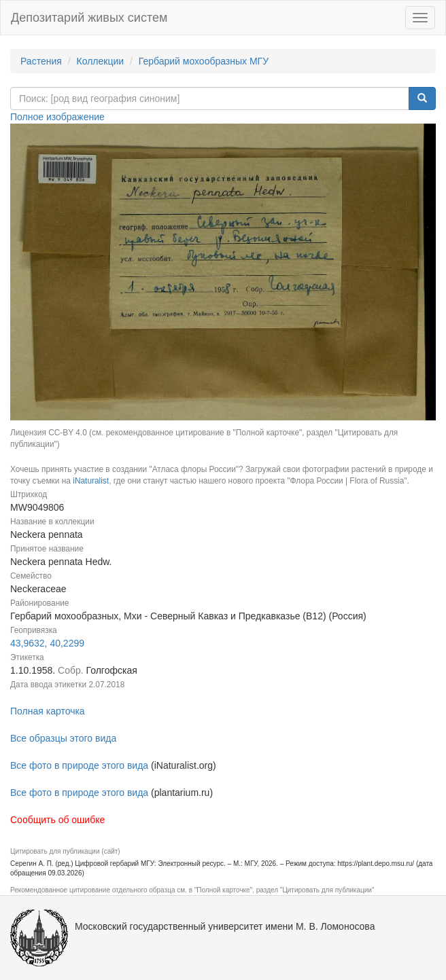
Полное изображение (57, 117)
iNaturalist (91, 481)
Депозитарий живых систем (89, 18)
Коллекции (101, 61)
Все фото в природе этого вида (79, 765)
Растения (41, 61)
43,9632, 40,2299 (47, 643)
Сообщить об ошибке (57, 820)
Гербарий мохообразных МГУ (204, 61)
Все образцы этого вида (63, 738)
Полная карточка (48, 711)
